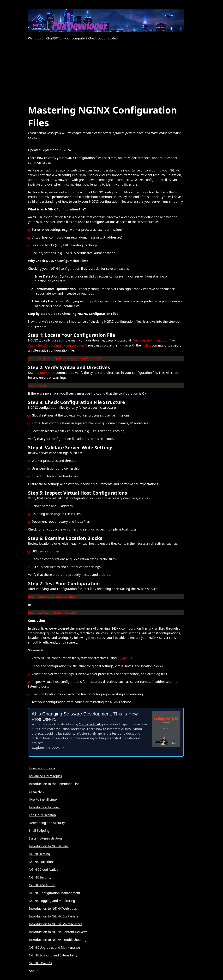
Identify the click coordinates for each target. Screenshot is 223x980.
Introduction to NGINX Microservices (56, 921)
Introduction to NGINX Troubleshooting (58, 937)
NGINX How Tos (40, 960)
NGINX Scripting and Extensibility (53, 953)
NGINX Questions (42, 859)
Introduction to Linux (44, 805)
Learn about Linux (42, 766)
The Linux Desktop (42, 812)
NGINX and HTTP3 (42, 882)
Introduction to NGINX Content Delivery (58, 929)
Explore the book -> (48, 745)
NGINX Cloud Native (44, 867)
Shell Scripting (39, 828)
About (33, 968)
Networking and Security (47, 820)
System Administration (45, 836)
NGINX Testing (39, 851)
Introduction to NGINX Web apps (53, 906)
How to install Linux (43, 797)
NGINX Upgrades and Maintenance (54, 945)
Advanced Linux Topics (45, 773)
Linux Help (37, 789)
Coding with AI (90, 722)
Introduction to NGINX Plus (49, 844)
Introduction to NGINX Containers (54, 914)
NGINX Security (40, 875)
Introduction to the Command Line (54, 781)
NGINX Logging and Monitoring (52, 898)
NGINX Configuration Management (54, 890)
